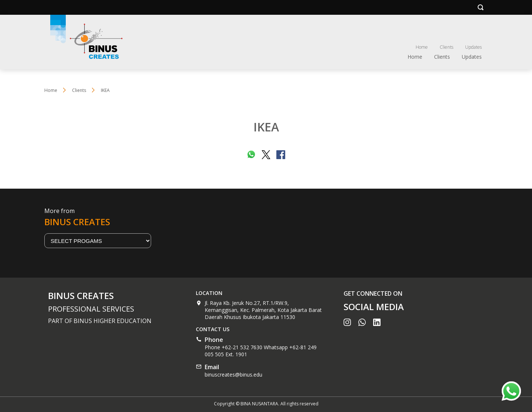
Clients (446, 47)
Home (422, 47)
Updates (473, 47)
